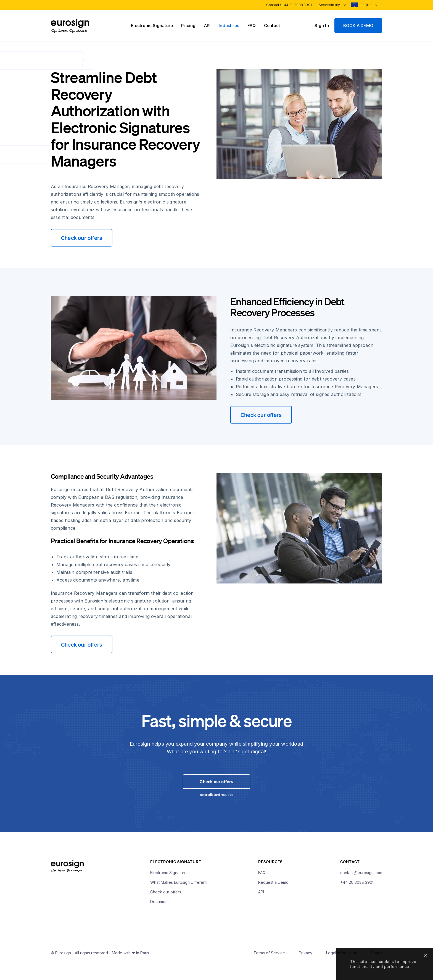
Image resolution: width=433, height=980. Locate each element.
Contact (272, 26)
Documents (160, 913)
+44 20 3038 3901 (295, 5)
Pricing (188, 26)
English (369, 5)
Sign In (322, 26)
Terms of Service (269, 964)
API (207, 26)
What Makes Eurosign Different (178, 894)
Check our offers (82, 238)
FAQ (252, 26)
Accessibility (331, 5)
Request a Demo (273, 894)
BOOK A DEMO (358, 26)
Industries (229, 26)
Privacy (306, 964)
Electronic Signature (152, 26)
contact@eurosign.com (361, 884)
